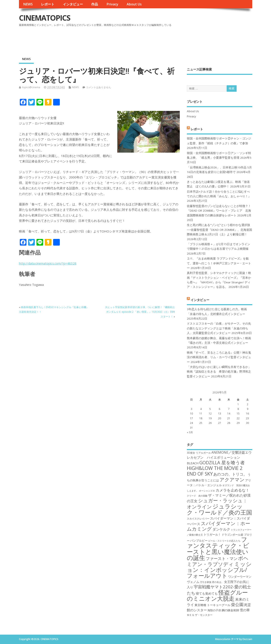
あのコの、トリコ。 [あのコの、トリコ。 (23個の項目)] (230, 474)
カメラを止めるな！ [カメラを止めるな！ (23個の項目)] (232, 490)
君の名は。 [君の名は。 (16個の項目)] (218, 582)
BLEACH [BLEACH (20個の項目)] (193, 463)
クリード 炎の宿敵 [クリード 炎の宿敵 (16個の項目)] (197, 496)
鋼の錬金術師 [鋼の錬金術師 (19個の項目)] (230, 610)
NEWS (28, 4)
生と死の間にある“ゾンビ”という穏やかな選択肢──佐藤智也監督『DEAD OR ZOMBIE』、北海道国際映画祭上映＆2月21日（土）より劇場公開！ (219, 230)
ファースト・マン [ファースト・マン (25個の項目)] (222, 558)
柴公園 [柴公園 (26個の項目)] (237, 604)
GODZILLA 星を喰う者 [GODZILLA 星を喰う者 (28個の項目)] (222, 463)
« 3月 (190, 432)
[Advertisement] (173, 39)
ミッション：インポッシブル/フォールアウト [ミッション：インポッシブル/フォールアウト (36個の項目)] (219, 570)
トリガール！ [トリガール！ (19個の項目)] (212, 534)
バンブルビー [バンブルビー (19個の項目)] (199, 540)
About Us (134, 4)
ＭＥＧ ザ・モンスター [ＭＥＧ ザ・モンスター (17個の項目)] (200, 615)
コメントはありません (99, 87)
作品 (95, 4)
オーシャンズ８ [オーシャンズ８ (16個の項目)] (207, 491)
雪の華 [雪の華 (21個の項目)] (245, 610)
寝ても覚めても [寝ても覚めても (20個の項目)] (207, 593)
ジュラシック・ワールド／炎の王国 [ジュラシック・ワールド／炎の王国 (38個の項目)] (219, 509)
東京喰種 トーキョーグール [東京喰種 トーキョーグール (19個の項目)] (212, 605)
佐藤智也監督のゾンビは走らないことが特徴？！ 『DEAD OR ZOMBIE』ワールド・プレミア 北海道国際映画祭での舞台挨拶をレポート (219, 211)
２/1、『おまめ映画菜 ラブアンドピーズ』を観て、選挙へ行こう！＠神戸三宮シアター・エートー (219, 263)
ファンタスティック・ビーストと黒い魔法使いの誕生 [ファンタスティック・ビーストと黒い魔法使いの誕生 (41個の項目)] (218, 549)
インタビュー (73, 4)
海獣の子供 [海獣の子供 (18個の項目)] (214, 610)
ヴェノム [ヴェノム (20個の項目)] (193, 582)
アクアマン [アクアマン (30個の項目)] (232, 480)
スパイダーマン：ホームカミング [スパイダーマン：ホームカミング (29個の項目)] (219, 526)
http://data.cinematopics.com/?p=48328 (48, 263)
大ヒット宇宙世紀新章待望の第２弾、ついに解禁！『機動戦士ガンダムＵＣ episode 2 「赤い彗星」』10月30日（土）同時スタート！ (140, 312)
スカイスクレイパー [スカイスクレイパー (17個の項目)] (198, 519)
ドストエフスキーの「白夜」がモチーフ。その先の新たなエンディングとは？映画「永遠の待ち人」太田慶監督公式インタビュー (219, 328)
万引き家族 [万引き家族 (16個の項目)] (206, 582)
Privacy (112, 4)
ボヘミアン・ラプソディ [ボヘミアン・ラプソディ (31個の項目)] (218, 561)
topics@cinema (31, 87)
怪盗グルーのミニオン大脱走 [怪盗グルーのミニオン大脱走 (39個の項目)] (217, 595)
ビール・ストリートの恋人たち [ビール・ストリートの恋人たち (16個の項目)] (224, 541)
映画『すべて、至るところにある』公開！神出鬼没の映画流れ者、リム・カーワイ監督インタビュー (219, 357)
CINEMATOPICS (45, 18)
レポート (48, 4)
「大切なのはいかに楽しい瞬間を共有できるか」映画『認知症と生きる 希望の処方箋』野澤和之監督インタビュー (219, 372)
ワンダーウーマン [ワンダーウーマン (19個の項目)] (240, 577)
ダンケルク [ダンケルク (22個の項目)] (221, 529)
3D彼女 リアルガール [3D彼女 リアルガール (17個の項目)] (199, 453)
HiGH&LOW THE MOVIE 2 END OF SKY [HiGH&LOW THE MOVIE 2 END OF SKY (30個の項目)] (215, 471)
